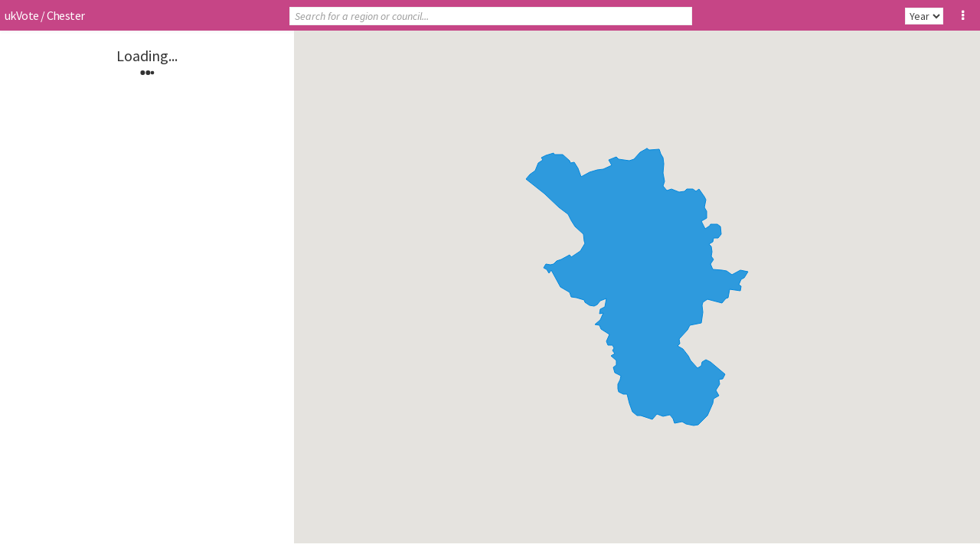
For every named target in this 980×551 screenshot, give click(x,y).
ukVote (21, 15)
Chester (66, 15)
